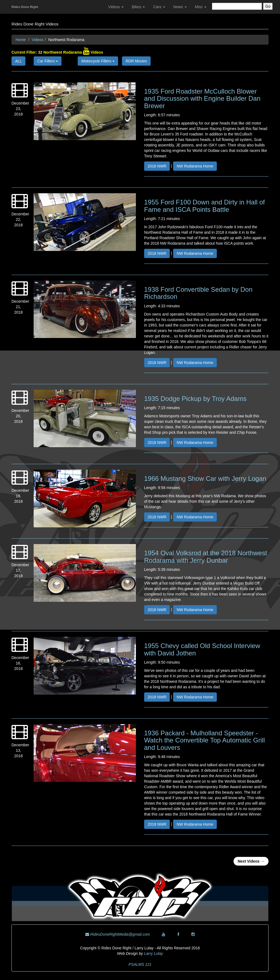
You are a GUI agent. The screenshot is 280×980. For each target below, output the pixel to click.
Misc (201, 7)
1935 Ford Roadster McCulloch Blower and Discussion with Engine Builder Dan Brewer (202, 99)
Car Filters (48, 61)
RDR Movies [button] (136, 61)
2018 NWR (157, 166)
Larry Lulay (154, 953)
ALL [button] (18, 61)
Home (21, 40)
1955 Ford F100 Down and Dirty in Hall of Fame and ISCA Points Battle (205, 206)
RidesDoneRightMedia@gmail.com (118, 934)
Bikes (138, 7)
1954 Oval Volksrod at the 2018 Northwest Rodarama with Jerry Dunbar (206, 557)
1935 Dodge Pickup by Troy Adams (195, 399)
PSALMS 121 (140, 964)
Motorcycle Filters (98, 61)
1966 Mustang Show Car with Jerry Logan (205, 479)
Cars (159, 7)
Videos (116, 7)
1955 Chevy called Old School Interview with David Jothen (202, 649)
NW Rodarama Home (195, 166)
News (180, 7)
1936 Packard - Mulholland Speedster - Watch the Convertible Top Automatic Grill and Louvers (205, 740)
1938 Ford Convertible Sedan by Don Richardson (198, 293)
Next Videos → (251, 861)
